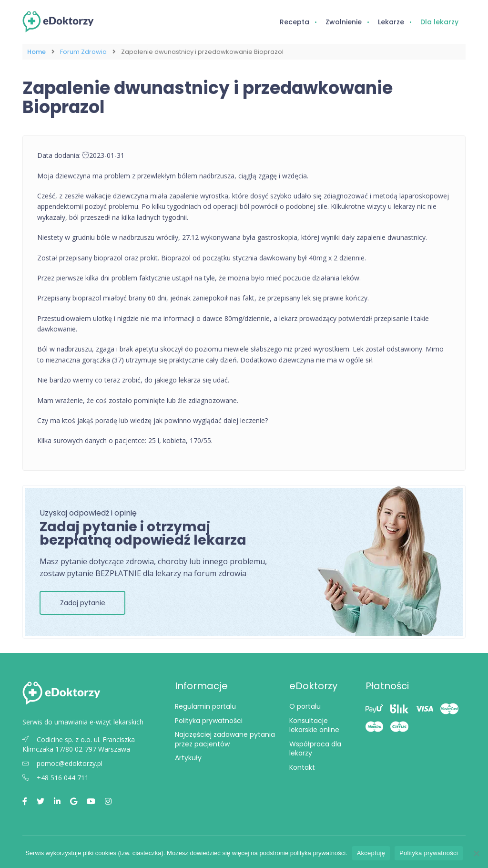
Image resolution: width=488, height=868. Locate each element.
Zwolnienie (344, 22)
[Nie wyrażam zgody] (476, 853)
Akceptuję (371, 853)
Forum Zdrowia (83, 52)
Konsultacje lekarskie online (314, 725)
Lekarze (391, 22)
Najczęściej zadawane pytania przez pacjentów (225, 739)
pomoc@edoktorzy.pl (62, 763)
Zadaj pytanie (83, 603)
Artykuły (188, 758)
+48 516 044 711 (56, 778)
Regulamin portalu (205, 706)
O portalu (305, 706)
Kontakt (302, 767)
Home (36, 52)
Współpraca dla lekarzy (315, 749)
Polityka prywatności (209, 721)
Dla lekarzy (439, 22)
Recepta (295, 22)
